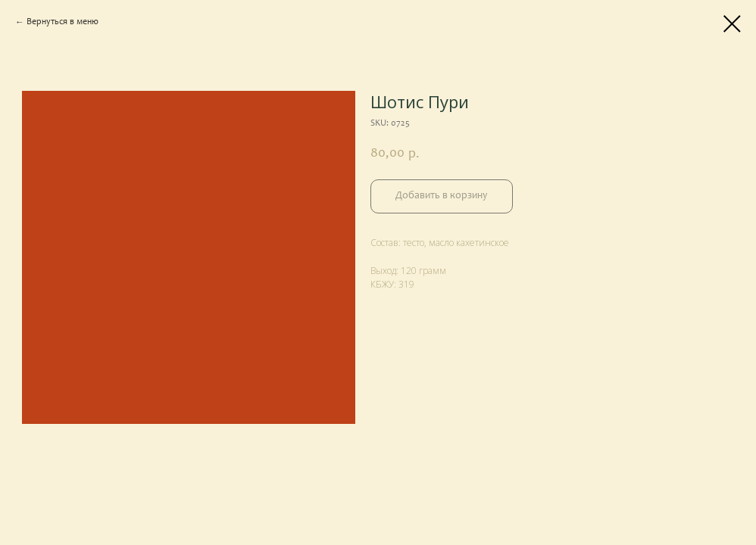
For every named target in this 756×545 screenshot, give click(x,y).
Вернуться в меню (62, 22)
